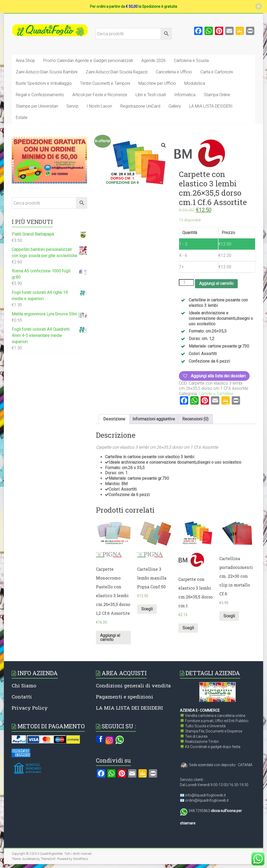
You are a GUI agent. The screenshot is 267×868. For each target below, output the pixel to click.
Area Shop (25, 61)
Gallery (175, 106)
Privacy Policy (30, 708)
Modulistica (195, 83)
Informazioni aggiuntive (154, 419)
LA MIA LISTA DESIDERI (211, 106)
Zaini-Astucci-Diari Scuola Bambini (47, 72)
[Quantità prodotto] (186, 283)
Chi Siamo (24, 685)
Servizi (72, 106)
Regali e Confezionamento (40, 95)
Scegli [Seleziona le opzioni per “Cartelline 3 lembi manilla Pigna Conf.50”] (147, 609)
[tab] (114, 419)
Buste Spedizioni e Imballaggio (44, 83)
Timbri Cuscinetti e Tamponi (105, 83)
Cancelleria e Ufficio (174, 72)
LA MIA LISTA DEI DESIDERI (129, 708)
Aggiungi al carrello (216, 283)
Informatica (185, 95)
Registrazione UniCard (140, 106)
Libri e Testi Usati (151, 95)
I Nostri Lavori (99, 106)
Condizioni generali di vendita (133, 685)
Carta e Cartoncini (217, 72)
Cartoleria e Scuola (191, 61)
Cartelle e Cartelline (216, 394)
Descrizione (114, 419)
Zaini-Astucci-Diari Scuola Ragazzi (117, 72)
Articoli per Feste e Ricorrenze (100, 95)
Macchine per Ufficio (157, 83)
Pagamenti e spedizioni (125, 697)
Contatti (22, 697)
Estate (22, 118)
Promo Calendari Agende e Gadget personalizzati (88, 61)
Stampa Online (217, 95)
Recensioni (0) (195, 419)
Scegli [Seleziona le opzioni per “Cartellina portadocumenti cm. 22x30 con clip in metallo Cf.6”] (229, 616)
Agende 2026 (153, 61)
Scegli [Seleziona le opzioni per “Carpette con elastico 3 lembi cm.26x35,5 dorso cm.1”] (188, 628)
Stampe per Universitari (37, 106)
